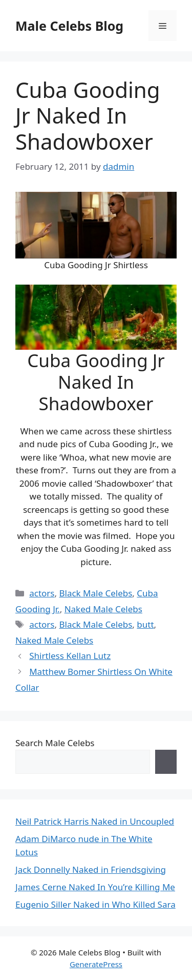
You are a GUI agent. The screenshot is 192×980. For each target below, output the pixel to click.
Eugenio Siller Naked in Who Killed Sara (95, 904)
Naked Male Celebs (103, 609)
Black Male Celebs (95, 593)
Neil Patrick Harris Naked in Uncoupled (95, 821)
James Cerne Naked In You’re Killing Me (95, 887)
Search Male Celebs (55, 743)
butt (145, 624)
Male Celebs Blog (69, 26)
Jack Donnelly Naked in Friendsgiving (91, 869)
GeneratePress (96, 964)
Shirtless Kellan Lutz (70, 656)
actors (42, 593)
